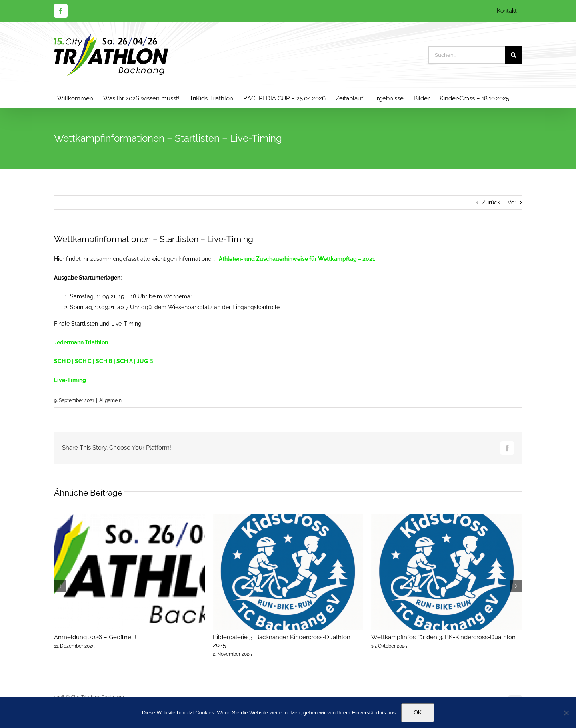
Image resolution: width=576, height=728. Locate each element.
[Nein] (566, 713)
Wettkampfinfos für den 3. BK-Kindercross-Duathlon (443, 637)
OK (418, 712)
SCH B (104, 361)
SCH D (62, 361)
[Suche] (513, 55)
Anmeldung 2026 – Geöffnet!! (95, 637)
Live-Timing (70, 380)
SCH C (83, 361)
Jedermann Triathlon (81, 342)
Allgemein (110, 400)
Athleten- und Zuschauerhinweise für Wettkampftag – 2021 (297, 259)
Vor (512, 202)
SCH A (125, 361)
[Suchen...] (467, 55)
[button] (60, 586)
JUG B (145, 361)
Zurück (491, 202)
